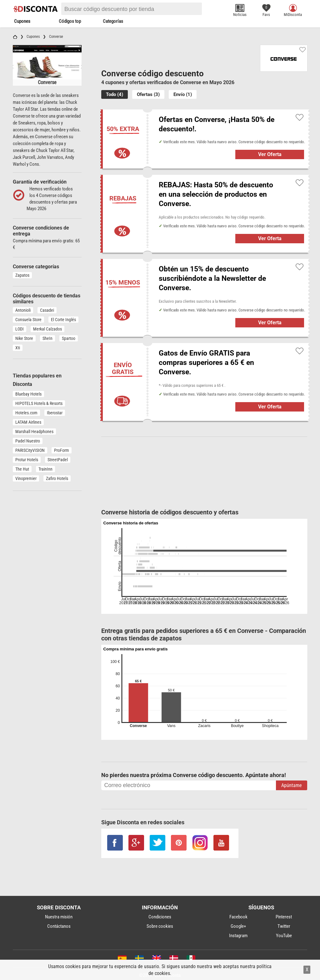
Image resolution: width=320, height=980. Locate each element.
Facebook (238, 917)
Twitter (284, 926)
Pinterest (284, 917)
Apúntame (292, 785)
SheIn (47, 338)
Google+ (238, 926)
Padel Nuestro (28, 441)
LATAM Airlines (28, 422)
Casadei (47, 310)
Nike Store (24, 338)
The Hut (22, 469)
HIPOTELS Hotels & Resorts (39, 403)
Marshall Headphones (34, 432)
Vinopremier (26, 478)
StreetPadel (58, 460)
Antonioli (23, 310)
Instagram (238, 936)
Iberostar (55, 413)
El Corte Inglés (63, 320)
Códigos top (70, 21)
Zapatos (22, 275)
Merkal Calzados (47, 329)
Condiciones (160, 917)
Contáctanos (59, 926)
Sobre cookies (160, 926)
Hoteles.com (26, 413)
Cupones (22, 21)
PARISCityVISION (30, 450)
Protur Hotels (27, 460)
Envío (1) (183, 94)
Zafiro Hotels (57, 478)
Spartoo (69, 338)
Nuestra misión (59, 917)
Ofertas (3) (148, 94)
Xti (18, 348)
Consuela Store (28, 320)
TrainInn (45, 469)
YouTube (284, 936)
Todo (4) (115, 94)
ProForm (62, 450)
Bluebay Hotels (28, 394)
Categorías (113, 21)
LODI (20, 329)
